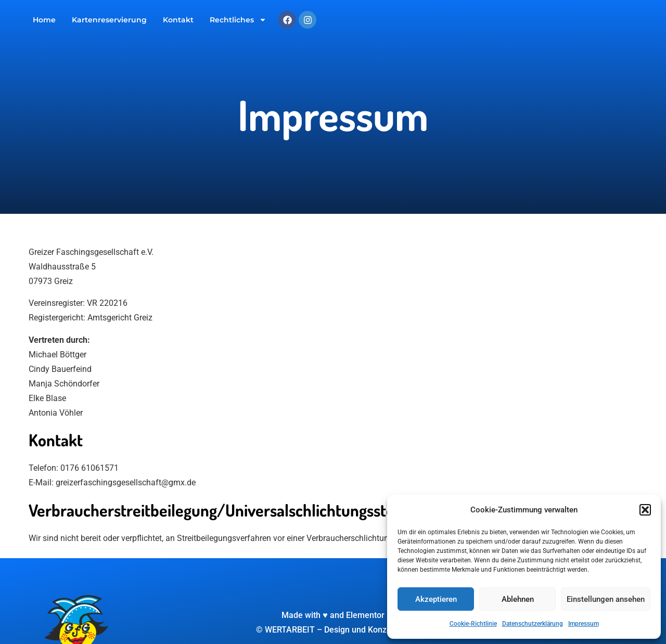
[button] (645, 510)
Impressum (584, 624)
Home (44, 20)
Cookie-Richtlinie (473, 624)
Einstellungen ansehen (606, 599)
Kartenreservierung (109, 20)
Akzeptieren (436, 599)
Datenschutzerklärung (533, 624)
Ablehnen (518, 599)
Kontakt (178, 20)
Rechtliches (238, 20)
